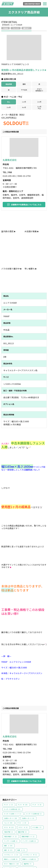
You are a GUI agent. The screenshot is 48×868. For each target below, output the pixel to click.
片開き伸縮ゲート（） (11, 807)
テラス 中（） (9, 798)
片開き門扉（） (9, 802)
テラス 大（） (23, 798)
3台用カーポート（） (28, 789)
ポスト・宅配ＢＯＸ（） (12, 834)
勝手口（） (20, 852)
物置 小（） (9, 816)
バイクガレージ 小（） (11, 825)
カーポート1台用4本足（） (34, 784)
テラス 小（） (22, 793)
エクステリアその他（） (11, 848)
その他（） (8, 857)
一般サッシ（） (33, 852)
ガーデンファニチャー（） (27, 839)
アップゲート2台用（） (30, 811)
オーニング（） (9, 843)
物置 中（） (9, 820)
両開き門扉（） (23, 802)
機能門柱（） (28, 834)
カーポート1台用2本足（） (13, 779)
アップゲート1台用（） (11, 811)
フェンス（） (9, 793)
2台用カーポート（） (11, 789)
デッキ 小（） (9, 775)
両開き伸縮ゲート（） (28, 807)
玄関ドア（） (8, 852)
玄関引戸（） (27, 848)
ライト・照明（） (9, 839)
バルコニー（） (23, 843)
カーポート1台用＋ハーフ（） (13, 784)
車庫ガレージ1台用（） (11, 830)
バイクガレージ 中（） (30, 825)
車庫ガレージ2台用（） (30, 830)
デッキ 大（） (37, 775)
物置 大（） (22, 820)
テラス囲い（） (37, 798)
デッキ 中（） (23, 775)
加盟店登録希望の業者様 (32, 4)
